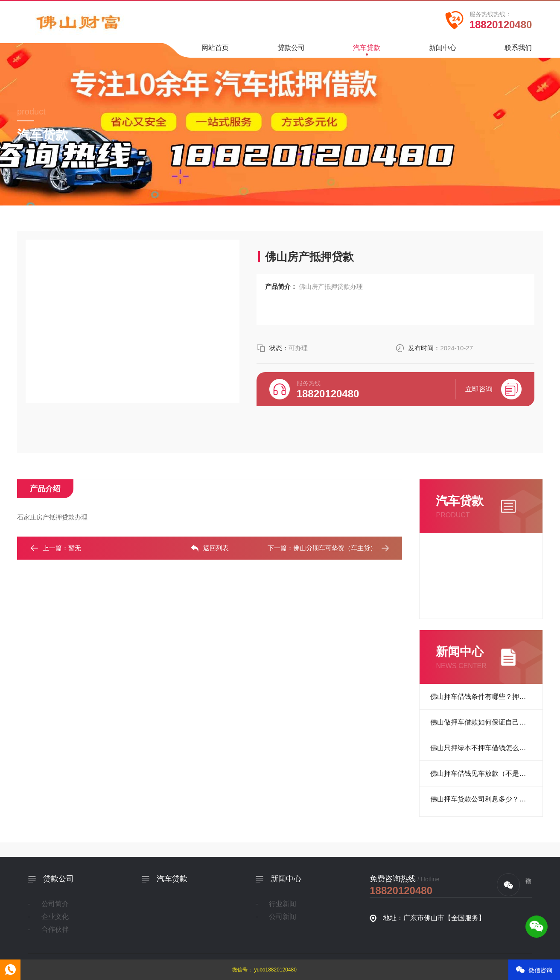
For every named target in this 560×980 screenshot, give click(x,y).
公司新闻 (283, 917)
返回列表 (210, 548)
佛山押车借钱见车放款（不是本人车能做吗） (486, 773)
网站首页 (215, 51)
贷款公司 (291, 51)
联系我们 (518, 51)
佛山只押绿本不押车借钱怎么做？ (481, 748)
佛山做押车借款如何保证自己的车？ (485, 722)
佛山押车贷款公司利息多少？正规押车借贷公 (486, 799)
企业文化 (55, 917)
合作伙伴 (55, 929)
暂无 (75, 548)
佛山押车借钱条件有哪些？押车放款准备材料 (486, 697)
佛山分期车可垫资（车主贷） (335, 548)
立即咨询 (493, 389)
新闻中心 (443, 51)
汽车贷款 (367, 50)
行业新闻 (283, 904)
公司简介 (55, 904)
